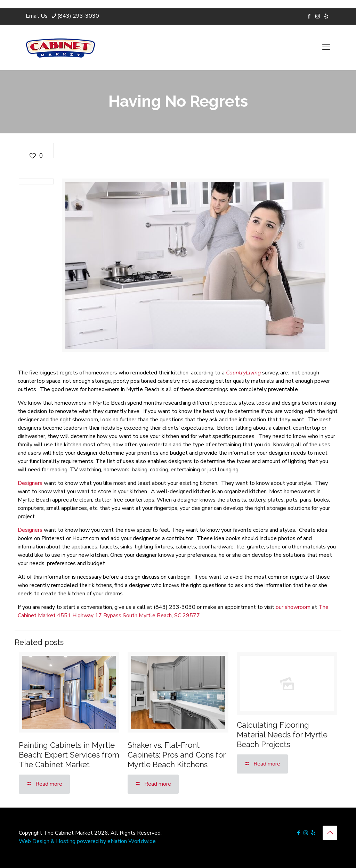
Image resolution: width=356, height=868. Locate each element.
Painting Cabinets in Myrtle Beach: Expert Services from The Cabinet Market (69, 755)
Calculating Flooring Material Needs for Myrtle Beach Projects (282, 735)
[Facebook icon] (309, 16)
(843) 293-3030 (175, 607)
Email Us (37, 16)
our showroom (293, 607)
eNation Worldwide (132, 841)
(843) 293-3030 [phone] (78, 16)
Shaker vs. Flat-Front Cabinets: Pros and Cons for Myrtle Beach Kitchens (176, 755)
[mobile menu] (326, 47)
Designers (30, 483)
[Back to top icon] (330, 833)
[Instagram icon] (318, 16)
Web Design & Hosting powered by (63, 841)
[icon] (326, 16)
